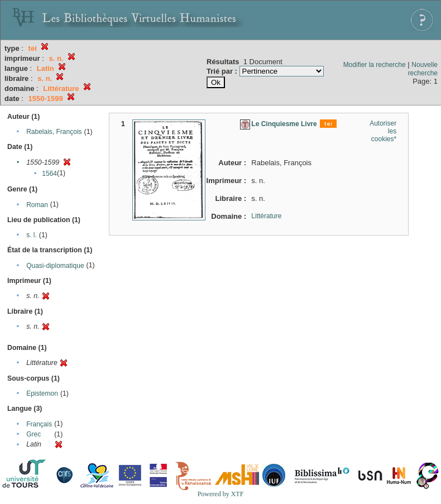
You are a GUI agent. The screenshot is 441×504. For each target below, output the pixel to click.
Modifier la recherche (375, 65)
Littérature (266, 216)
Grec (33, 434)
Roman (37, 205)
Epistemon (42, 393)
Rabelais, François (54, 132)
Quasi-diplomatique (55, 266)
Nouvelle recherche (423, 69)
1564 (49, 174)
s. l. (32, 235)
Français (39, 424)
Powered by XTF (221, 494)
